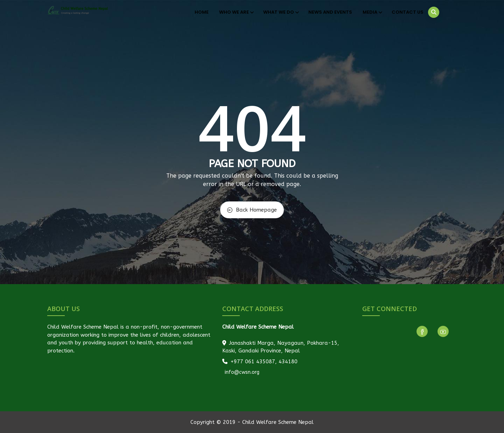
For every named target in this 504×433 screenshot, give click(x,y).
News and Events (330, 12)
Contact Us (408, 12)
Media (372, 12)
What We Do (281, 12)
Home (202, 12)
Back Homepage (252, 210)
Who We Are (236, 12)
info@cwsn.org (241, 372)
